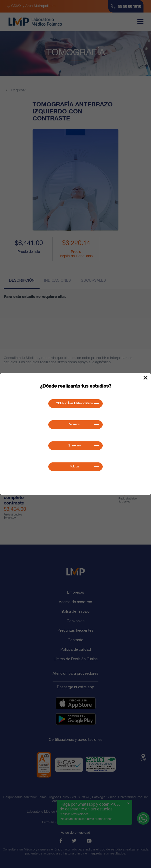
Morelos (74, 425)
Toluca (74, 467)
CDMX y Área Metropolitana (74, 404)
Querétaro (74, 446)
